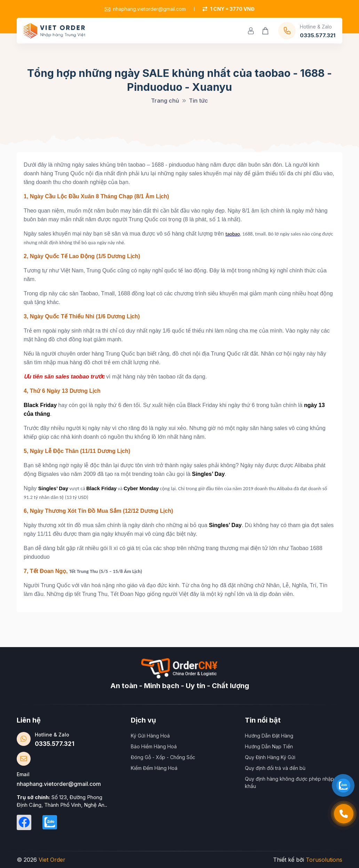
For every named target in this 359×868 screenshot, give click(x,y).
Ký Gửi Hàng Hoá (150, 736)
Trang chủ (165, 101)
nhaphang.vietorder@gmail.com (145, 9)
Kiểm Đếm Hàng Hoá (154, 768)
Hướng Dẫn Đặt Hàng (269, 736)
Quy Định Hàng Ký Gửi (270, 757)
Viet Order (52, 860)
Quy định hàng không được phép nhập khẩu (289, 782)
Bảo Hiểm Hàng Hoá (154, 746)
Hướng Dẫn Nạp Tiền (269, 746)
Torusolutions (324, 860)
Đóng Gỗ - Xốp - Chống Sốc (163, 757)
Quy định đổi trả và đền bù (275, 768)
